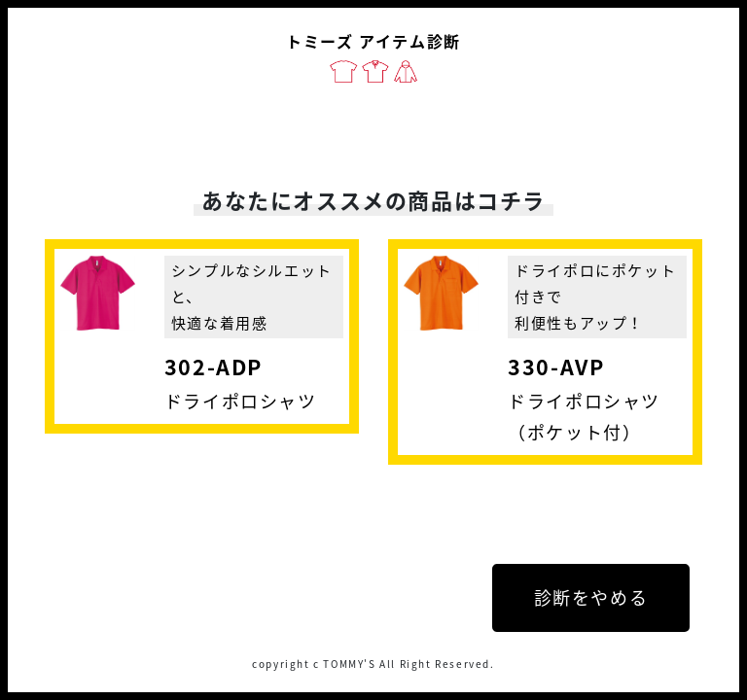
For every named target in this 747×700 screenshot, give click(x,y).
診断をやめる (591, 597)
